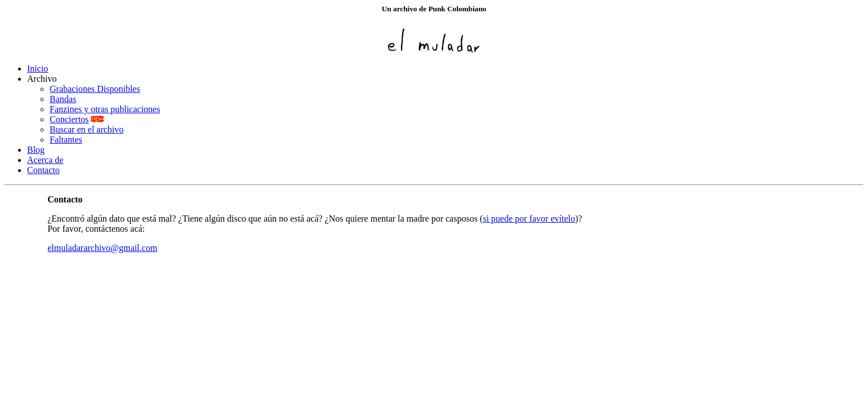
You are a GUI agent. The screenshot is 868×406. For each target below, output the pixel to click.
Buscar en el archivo (87, 129)
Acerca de (45, 160)
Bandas (63, 99)
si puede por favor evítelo (529, 219)
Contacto (43, 170)
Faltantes (66, 140)
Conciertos (69, 119)
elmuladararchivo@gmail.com (102, 248)
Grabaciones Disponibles (95, 89)
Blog (36, 150)
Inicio (38, 69)
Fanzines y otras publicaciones (105, 109)
